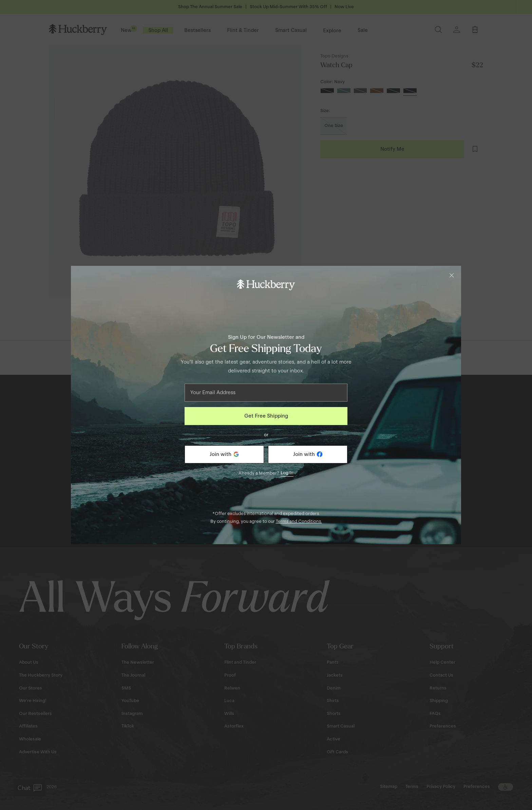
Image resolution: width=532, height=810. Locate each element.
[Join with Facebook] (308, 454)
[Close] (452, 275)
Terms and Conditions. (299, 521)
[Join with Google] (224, 454)
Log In (287, 473)
